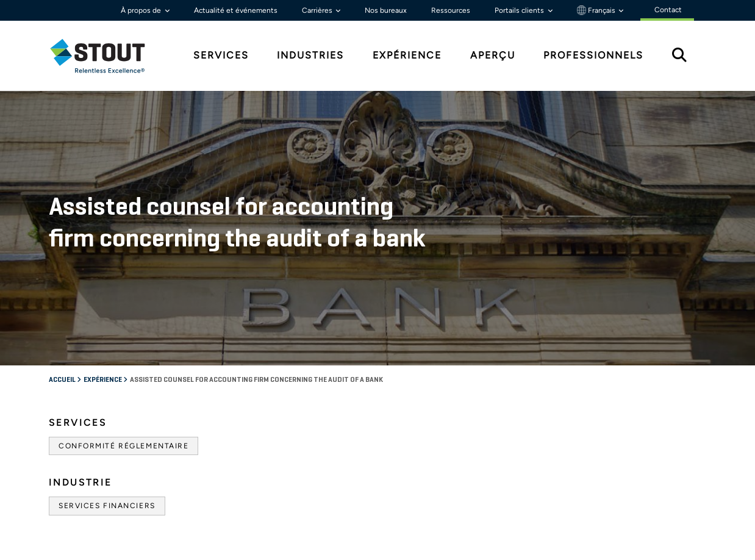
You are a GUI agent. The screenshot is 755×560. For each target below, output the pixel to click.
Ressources (451, 10)
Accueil (63, 380)
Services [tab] (221, 55)
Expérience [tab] (407, 55)
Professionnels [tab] (593, 55)
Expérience (103, 380)
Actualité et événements (236, 10)
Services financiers (107, 506)
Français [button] (597, 10)
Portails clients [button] (520, 10)
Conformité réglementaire (123, 446)
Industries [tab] (310, 55)
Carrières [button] (318, 10)
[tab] (107, 56)
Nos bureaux (386, 10)
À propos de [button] (142, 10)
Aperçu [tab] (493, 55)
